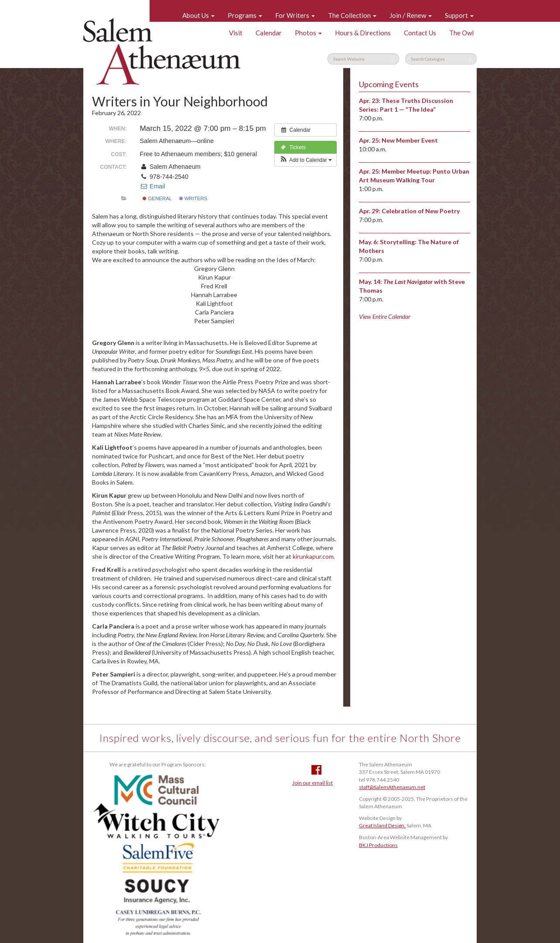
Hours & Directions (363, 33)
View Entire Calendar (385, 316)
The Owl (461, 33)
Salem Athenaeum (162, 51)
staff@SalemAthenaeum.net (392, 787)
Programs (245, 15)
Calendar (269, 33)
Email (153, 186)
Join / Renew (411, 15)
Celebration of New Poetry (421, 211)
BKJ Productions (378, 845)
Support (459, 15)
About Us (198, 15)
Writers (193, 198)
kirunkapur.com (313, 556)
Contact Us (420, 33)
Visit (236, 33)
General (157, 198)
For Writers (295, 15)
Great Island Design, (382, 825)
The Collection (352, 15)
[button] (306, 160)
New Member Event (410, 140)
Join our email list (312, 783)
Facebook (316, 770)
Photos (308, 33)
